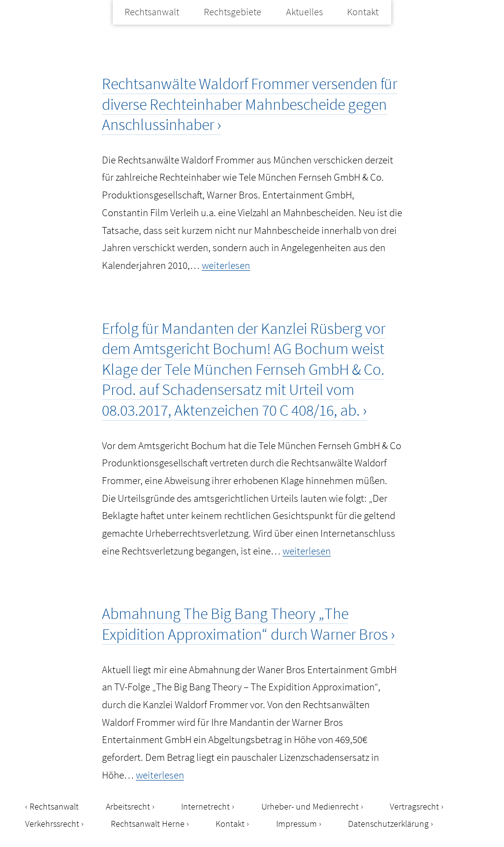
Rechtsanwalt (152, 12)
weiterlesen (226, 265)
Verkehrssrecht (52, 824)
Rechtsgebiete (233, 12)
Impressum (297, 824)
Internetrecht (205, 806)
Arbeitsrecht (128, 806)
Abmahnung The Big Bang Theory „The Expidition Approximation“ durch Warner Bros (245, 624)
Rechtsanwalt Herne (148, 824)
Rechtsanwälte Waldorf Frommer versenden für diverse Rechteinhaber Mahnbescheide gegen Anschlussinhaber (250, 104)
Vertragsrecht (414, 806)
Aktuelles (304, 12)
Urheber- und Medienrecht (310, 806)
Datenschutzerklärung (388, 824)
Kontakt (363, 12)
